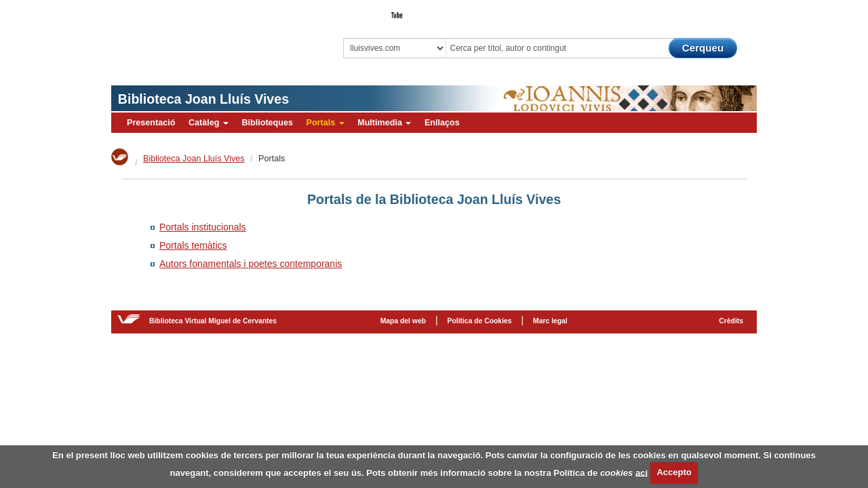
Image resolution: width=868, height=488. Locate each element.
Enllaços (442, 123)
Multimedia (384, 123)
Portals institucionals (203, 227)
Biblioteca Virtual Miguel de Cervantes (207, 34)
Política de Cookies (480, 321)
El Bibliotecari (696, 11)
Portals (325, 123)
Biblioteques (267, 123)
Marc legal (550, 321)
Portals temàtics (193, 245)
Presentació (151, 123)
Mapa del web (403, 321)
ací (642, 472)
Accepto (674, 472)
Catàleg (209, 123)
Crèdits (731, 321)
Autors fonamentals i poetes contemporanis (251, 264)
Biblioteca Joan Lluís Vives (203, 99)
